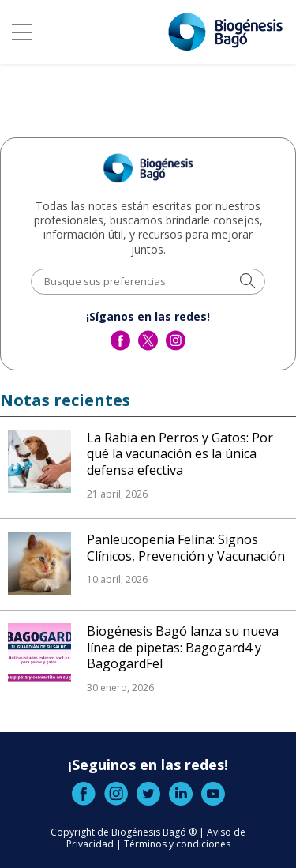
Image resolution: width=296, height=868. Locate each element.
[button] (247, 282)
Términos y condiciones (177, 844)
